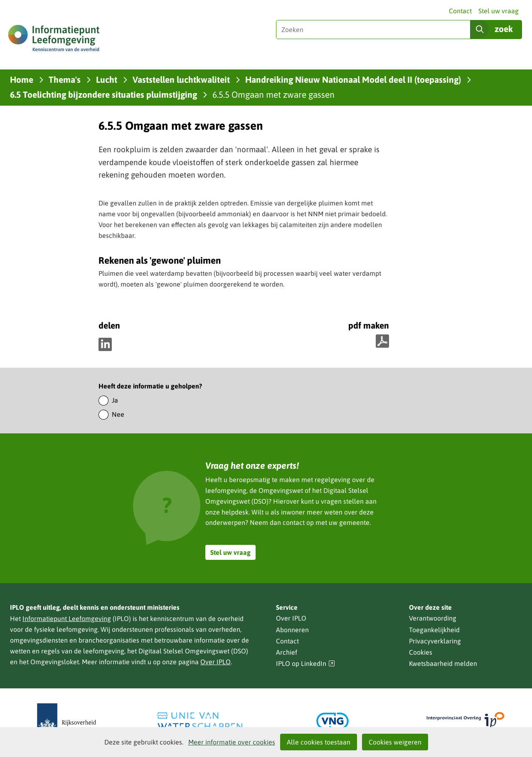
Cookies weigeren (395, 742)
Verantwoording (433, 618)
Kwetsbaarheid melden (443, 663)
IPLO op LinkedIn (305, 664)
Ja (115, 400)
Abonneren (292, 630)
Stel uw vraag (499, 11)
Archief (287, 652)
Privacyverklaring (435, 641)
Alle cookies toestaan (319, 742)
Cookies (421, 652)
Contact (460, 11)
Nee (118, 414)
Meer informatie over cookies (232, 742)
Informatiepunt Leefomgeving (67, 618)
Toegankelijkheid (434, 630)
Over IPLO (216, 662)
